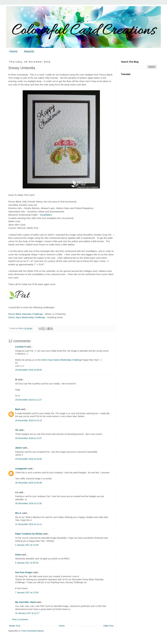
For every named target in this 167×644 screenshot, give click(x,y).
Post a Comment (20, 619)
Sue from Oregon (24, 572)
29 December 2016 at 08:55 (28, 370)
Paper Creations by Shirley (29, 534)
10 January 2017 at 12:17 (27, 613)
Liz (17, 492)
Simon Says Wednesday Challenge (27, 317)
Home (13, 51)
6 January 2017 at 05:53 (27, 563)
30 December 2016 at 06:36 (28, 483)
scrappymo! (21, 469)
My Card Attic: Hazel (26, 602)
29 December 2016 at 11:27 (28, 400)
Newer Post (15, 626)
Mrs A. (18, 513)
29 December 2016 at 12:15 (28, 420)
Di (16, 379)
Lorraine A (20, 347)
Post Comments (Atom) (33, 631)
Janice (19, 448)
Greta (18, 555)
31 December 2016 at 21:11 (28, 524)
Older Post (108, 626)
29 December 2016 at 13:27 (28, 438)
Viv (17, 430)
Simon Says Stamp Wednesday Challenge (62, 360)
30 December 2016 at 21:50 (28, 503)
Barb (18, 409)
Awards (29, 51)
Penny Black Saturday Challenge (26, 314)
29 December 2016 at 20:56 (28, 459)
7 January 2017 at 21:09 (27, 592)
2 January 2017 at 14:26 (27, 545)
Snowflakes (46, 215)
